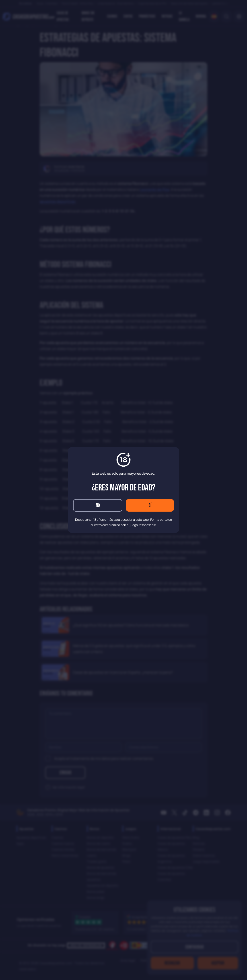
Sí (150, 505)
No (98, 505)
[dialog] (123, 490)
